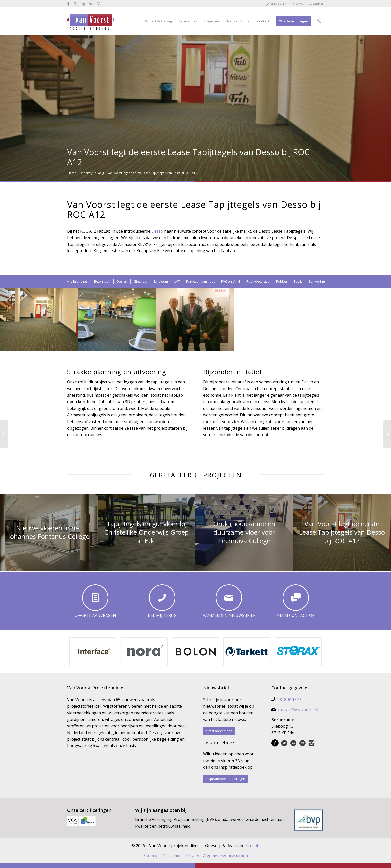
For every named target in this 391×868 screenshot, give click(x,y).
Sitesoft (253, 846)
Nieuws (298, 4)
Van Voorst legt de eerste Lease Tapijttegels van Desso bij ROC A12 (188, 157)
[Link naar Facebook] (68, 4)
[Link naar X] (76, 4)
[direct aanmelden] (219, 731)
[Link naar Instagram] (98, 4)
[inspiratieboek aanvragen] (225, 779)
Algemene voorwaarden (226, 856)
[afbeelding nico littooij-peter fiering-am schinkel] (195, 319)
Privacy (193, 856)
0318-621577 (279, 4)
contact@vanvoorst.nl (298, 710)
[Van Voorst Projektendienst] (91, 21)
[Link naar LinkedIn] (83, 4)
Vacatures (316, 4)
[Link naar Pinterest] (91, 4)
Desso (158, 231)
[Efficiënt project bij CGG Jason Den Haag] (387, 434)
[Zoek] (319, 21)
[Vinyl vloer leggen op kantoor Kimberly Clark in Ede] (4, 434)
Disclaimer (172, 856)
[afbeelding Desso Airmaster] (39, 319)
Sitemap (151, 856)
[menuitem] (298, 4)
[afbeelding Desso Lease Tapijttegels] (117, 319)
